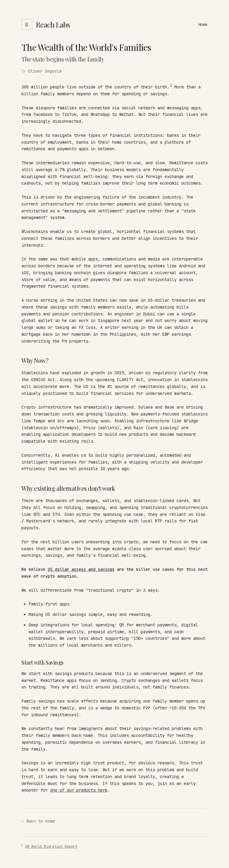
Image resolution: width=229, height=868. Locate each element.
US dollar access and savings (81, 569)
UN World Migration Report (51, 846)
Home (203, 24)
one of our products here (79, 790)
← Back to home (38, 821)
